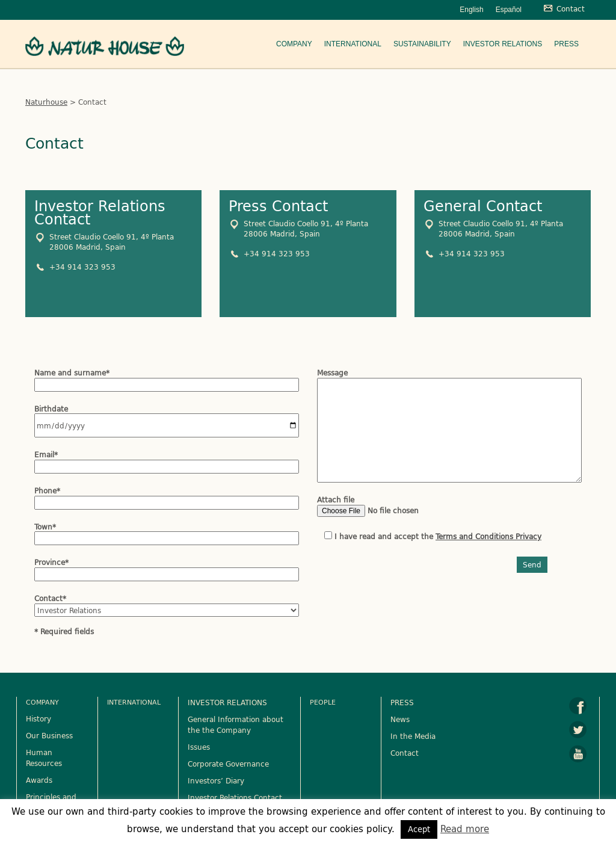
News (400, 719)
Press (566, 44)
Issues (199, 747)
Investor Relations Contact (235, 797)
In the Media (413, 736)
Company (294, 44)
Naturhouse (46, 102)
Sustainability (422, 44)
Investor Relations (503, 44)
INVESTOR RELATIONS (227, 702)
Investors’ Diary (216, 780)
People (323, 702)
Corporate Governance (228, 764)
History (38, 718)
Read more (465, 829)
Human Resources (44, 758)
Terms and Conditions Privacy (488, 536)
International (353, 44)
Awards (39, 780)
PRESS (402, 702)
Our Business (49, 735)
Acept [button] (419, 829)
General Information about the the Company (236, 724)
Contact (405, 753)
